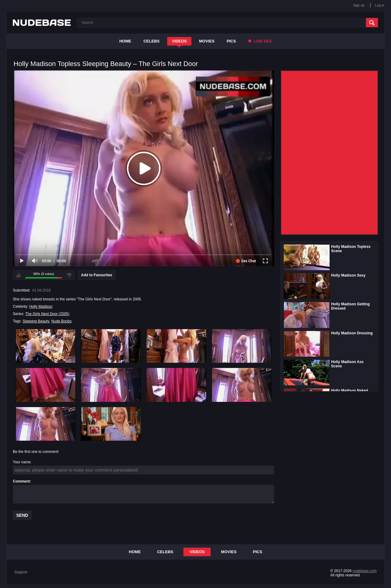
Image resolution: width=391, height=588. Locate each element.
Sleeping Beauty (36, 321)
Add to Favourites (97, 275)
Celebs (151, 41)
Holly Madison (41, 307)
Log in (380, 5)
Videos (179, 41)
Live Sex (260, 41)
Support (21, 572)
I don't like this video (69, 275)
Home (125, 41)
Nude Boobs (61, 321)
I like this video (18, 275)
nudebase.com (365, 571)
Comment (21, 481)
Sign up (359, 5)
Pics (231, 41)
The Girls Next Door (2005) (47, 314)
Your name (22, 462)
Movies (207, 41)
